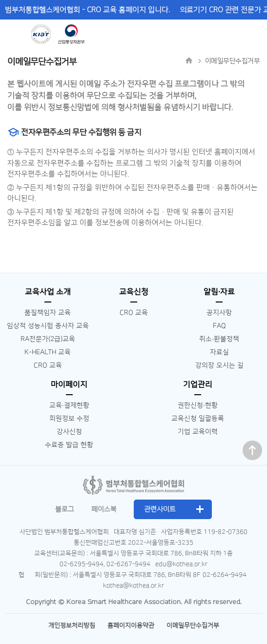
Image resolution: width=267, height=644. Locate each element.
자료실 (219, 352)
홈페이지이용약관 (131, 625)
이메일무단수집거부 (193, 625)
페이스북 (104, 509)
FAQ (219, 326)
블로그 (65, 509)
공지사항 (219, 313)
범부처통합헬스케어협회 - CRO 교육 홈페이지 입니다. (87, 10)
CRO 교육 (48, 365)
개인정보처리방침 (72, 625)
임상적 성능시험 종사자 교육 (48, 326)
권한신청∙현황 (198, 405)
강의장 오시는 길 (219, 365)
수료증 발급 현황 (69, 445)
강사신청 (69, 432)
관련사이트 (160, 509)
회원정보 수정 (69, 419)
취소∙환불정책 (219, 339)
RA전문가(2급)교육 (48, 339)
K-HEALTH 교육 (48, 352)
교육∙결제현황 (69, 405)
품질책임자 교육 (48, 313)
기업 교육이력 (198, 432)
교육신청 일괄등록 (198, 419)
